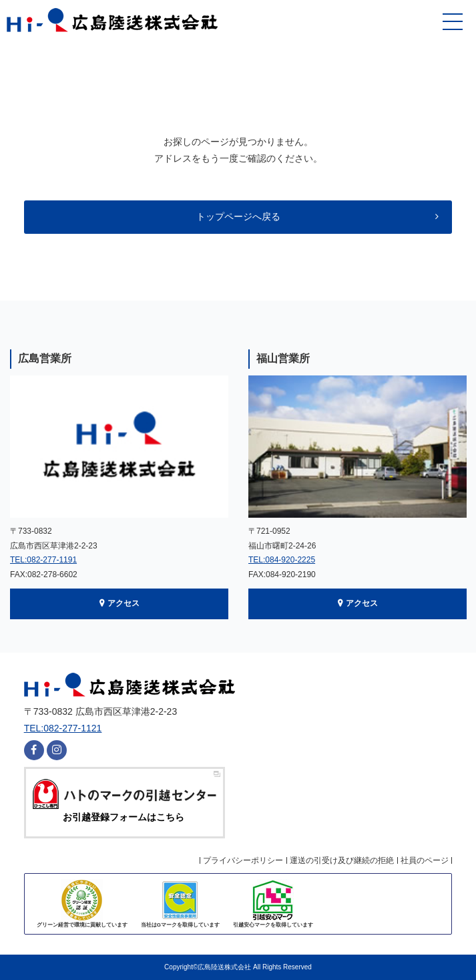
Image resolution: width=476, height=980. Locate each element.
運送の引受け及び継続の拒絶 (342, 860)
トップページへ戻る (238, 216)
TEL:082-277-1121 (63, 728)
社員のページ (425, 860)
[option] (119, 484)
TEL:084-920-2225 (282, 560)
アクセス (124, 603)
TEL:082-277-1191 (43, 560)
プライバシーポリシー (243, 860)
